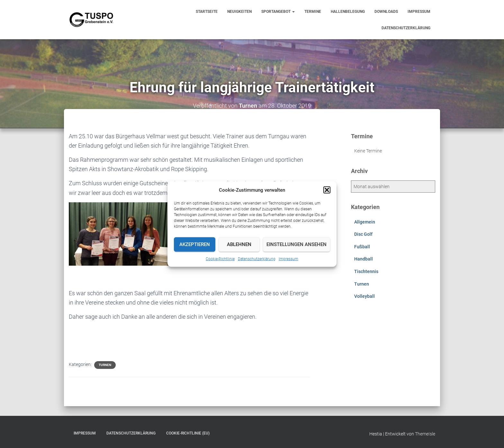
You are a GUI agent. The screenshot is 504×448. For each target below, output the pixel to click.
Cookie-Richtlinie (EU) (188, 433)
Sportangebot (278, 12)
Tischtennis (366, 271)
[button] (327, 190)
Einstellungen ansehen (297, 244)
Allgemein (365, 222)
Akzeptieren (195, 244)
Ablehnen (239, 244)
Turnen (105, 365)
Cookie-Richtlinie (220, 259)
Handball (364, 259)
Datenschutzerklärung (257, 259)
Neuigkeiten (239, 12)
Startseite (207, 12)
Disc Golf (363, 234)
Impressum (288, 259)
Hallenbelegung (348, 12)
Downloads (386, 12)
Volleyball (364, 296)
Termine (313, 12)
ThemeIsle (425, 434)
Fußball (362, 247)
